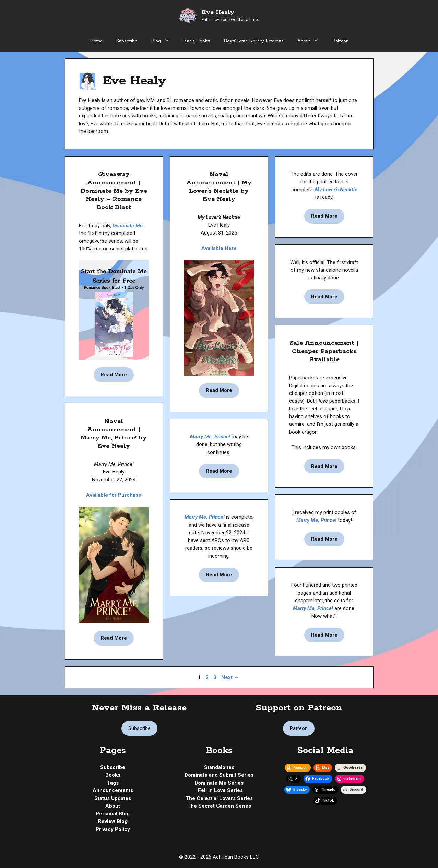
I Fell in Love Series (219, 790)
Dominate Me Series (219, 783)
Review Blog (113, 821)
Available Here (219, 248)
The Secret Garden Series (219, 806)
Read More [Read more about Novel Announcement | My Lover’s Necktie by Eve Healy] (219, 390)
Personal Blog (113, 814)
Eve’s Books (197, 41)
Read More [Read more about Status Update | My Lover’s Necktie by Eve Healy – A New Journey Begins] (219, 471)
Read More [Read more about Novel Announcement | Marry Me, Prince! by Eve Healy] (114, 638)
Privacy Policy (113, 829)
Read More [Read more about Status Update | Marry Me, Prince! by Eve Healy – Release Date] (219, 575)
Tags (113, 783)
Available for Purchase (114, 495)
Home (96, 41)
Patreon (340, 41)
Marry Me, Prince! (210, 437)
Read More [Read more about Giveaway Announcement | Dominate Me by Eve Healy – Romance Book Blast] (114, 375)
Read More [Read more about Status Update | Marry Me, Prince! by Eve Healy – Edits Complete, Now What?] (324, 635)
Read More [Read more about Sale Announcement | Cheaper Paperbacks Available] (324, 466)
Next (230, 677)
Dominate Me (128, 226)
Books (113, 775)
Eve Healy (218, 12)
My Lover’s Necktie (336, 190)
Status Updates (113, 798)
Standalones (219, 767)
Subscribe (127, 41)
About (311, 41)
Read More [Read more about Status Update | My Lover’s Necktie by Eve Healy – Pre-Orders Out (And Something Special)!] (324, 216)
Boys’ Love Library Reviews (254, 41)
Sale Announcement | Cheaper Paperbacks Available (324, 351)
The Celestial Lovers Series (219, 798)
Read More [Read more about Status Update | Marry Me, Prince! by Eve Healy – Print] (324, 539)
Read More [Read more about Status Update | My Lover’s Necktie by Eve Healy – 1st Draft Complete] (324, 297)
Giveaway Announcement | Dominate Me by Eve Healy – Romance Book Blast (114, 191)
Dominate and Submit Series (219, 775)
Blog (164, 41)
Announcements (113, 790)
